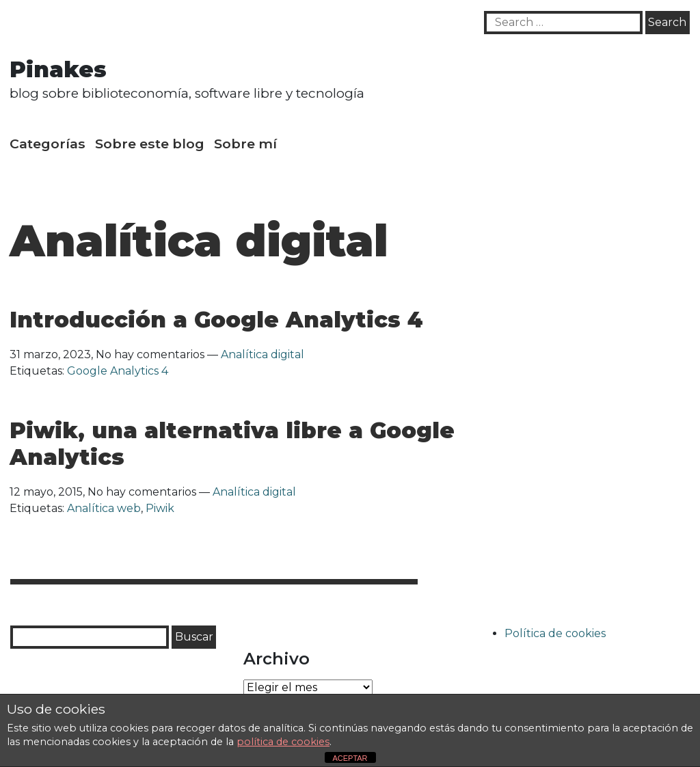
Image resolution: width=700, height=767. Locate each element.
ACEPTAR (350, 758)
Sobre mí (245, 144)
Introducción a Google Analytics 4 (216, 320)
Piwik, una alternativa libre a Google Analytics (232, 443)
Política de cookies (555, 633)
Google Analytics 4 (118, 371)
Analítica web (104, 508)
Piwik (160, 508)
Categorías (48, 144)
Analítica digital (262, 354)
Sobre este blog (150, 144)
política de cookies (283, 742)
